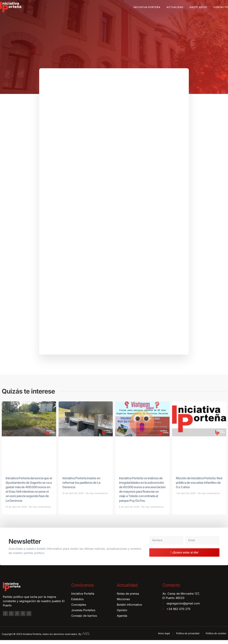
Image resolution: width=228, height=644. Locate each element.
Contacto (221, 7)
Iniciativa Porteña (147, 7)
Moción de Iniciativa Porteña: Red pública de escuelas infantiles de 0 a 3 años (199, 487)
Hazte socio (198, 7)
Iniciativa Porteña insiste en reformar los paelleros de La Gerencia (81, 487)
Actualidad (175, 7)
